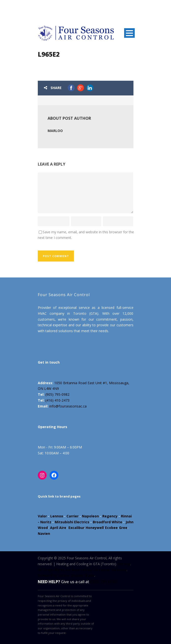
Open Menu (129, 33)
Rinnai (126, 516)
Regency (110, 516)
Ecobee (111, 528)
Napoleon (90, 516)
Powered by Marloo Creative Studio (66, 575)
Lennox (57, 516)
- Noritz (45, 522)
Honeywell (95, 528)
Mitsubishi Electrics (72, 522)
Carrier (72, 516)
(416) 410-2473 (57, 400)
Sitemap (124, 564)
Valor (42, 516)
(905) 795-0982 (57, 394)
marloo (55, 131)
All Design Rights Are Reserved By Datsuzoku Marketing (82, 570)
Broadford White (107, 522)
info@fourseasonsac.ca (68, 406)
